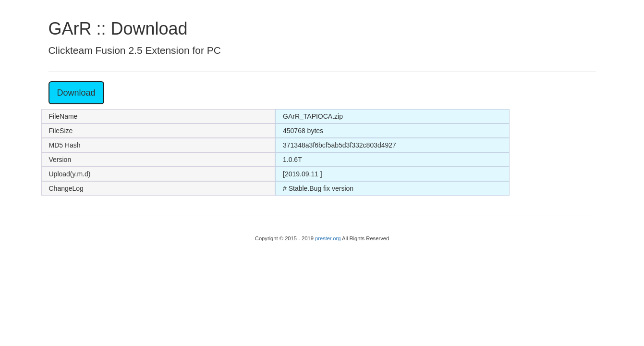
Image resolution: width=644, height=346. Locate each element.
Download (76, 93)
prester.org (328, 238)
